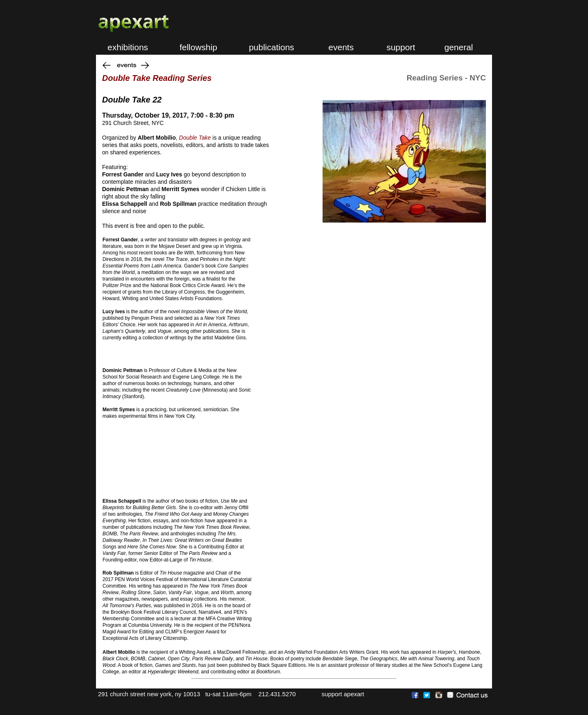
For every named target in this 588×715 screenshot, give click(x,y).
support (400, 47)
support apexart (340, 694)
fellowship (195, 47)
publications (271, 47)
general (457, 47)
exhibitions (123, 47)
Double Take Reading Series (157, 78)
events (341, 47)
